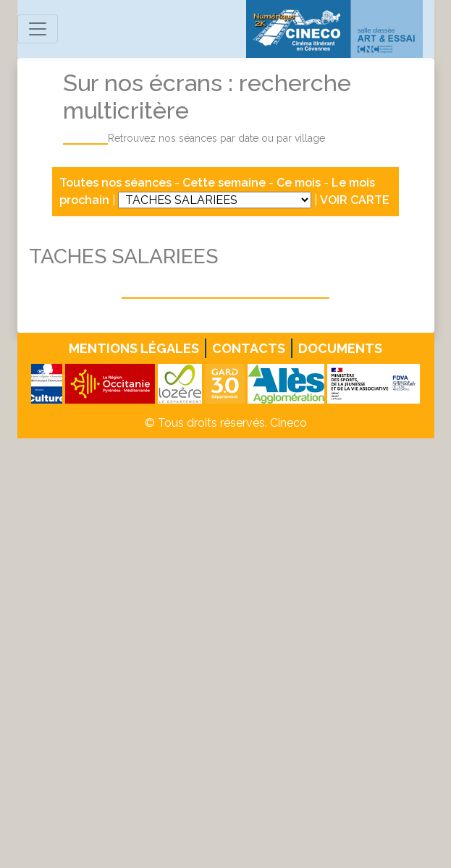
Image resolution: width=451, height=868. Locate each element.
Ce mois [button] (299, 183)
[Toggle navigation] (38, 29)
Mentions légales (134, 348)
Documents (340, 348)
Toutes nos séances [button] (117, 183)
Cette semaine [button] (224, 183)
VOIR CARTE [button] (355, 200)
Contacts (249, 348)
